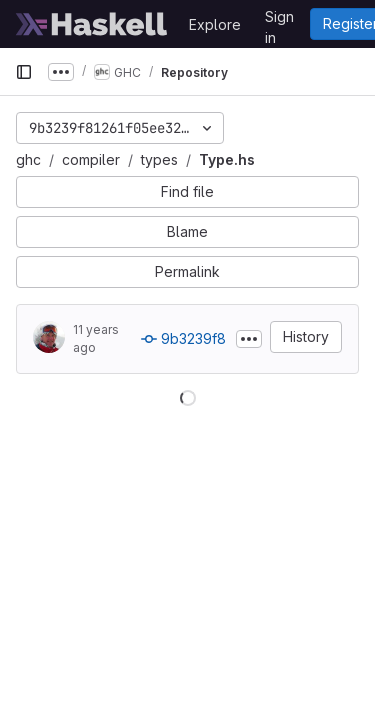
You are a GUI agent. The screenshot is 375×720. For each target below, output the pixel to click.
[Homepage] (92, 24)
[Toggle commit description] (249, 339)
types (159, 159)
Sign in (279, 20)
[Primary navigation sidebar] (24, 72)
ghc (28, 159)
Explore (215, 24)
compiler (91, 159)
